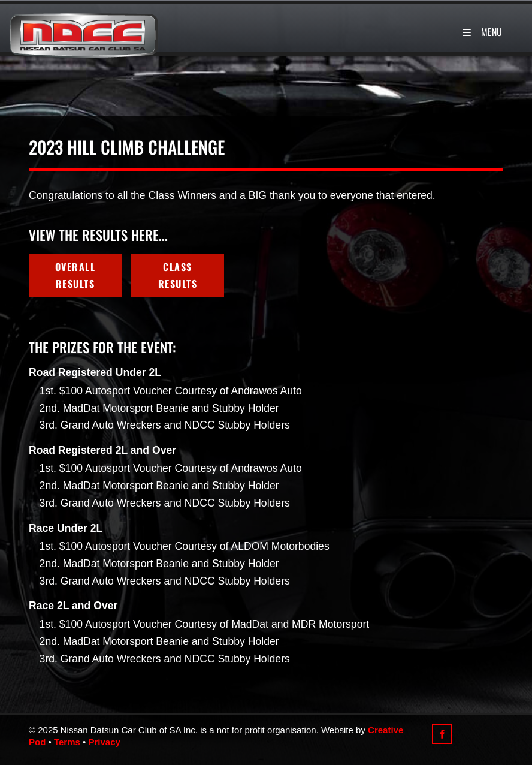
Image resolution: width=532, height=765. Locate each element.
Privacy (104, 742)
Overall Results (70, 262)
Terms (67, 742)
